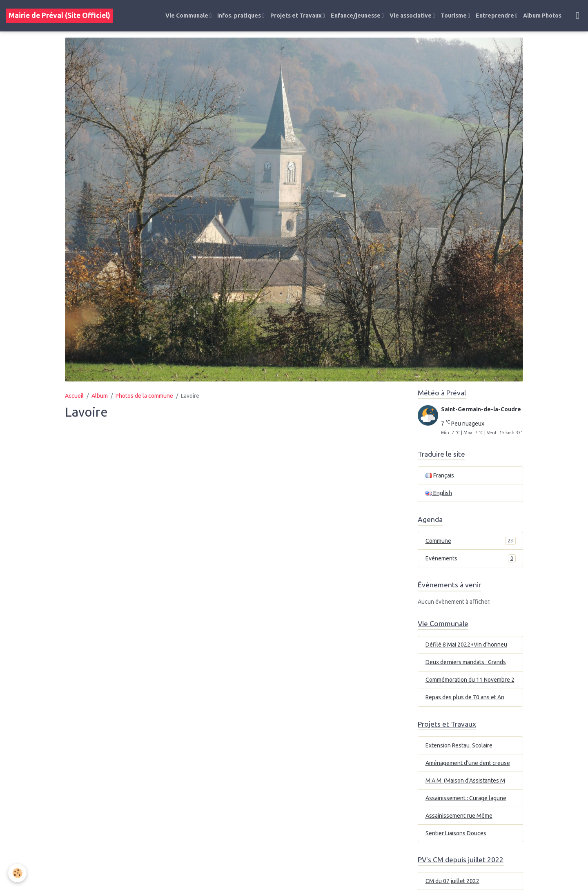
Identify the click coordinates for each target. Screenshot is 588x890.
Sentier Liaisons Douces (456, 833)
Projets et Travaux (297, 16)
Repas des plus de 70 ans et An (465, 697)
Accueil (74, 396)
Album (100, 396)
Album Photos (542, 16)
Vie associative (411, 16)
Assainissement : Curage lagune (466, 798)
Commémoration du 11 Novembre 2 (470, 680)
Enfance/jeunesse (356, 16)
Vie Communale (187, 16)
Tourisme (454, 16)
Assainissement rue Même (459, 816)
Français (440, 475)
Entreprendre (496, 16)
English (439, 493)
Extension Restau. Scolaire (459, 745)
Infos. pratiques (240, 16)
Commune (471, 541)
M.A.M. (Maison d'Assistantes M (465, 781)
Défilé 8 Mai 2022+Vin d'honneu (466, 645)
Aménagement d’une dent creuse (468, 763)
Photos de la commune (144, 396)
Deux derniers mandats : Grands (466, 662)
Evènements (471, 558)
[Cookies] (17, 873)
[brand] (59, 16)
